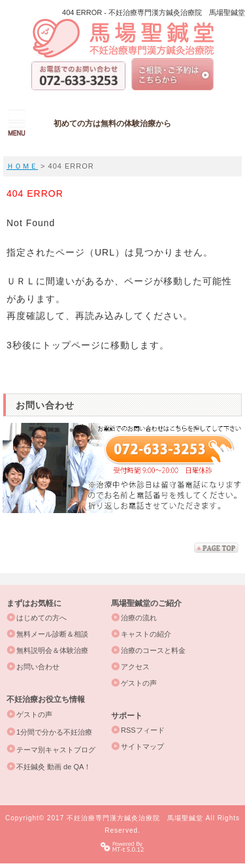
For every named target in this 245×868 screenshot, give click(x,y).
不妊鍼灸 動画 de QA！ (54, 767)
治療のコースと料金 (153, 650)
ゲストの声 (139, 683)
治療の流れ (139, 618)
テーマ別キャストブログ (56, 750)
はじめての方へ (41, 618)
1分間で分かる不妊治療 (54, 732)
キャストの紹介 (146, 634)
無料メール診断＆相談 (52, 634)
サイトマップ (142, 746)
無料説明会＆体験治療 (52, 650)
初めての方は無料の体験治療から (112, 124)
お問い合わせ (38, 667)
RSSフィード (143, 730)
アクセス (135, 667)
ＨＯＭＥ (22, 166)
